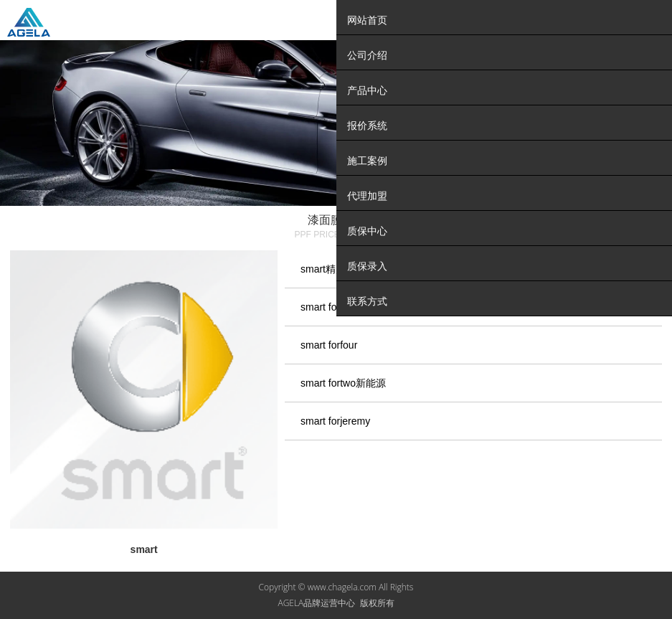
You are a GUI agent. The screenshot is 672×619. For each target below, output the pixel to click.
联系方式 (367, 301)
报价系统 (367, 126)
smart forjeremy (335, 421)
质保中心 (367, 231)
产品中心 (367, 90)
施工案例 (367, 161)
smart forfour (329, 345)
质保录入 (367, 266)
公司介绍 (367, 55)
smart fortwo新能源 (343, 383)
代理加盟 (367, 196)
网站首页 (367, 20)
